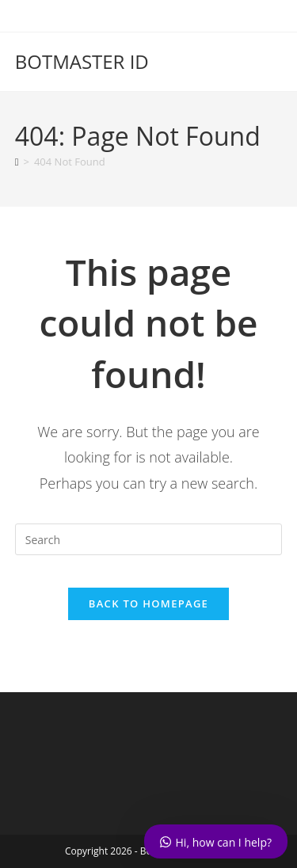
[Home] (17, 162)
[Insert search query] (149, 539)
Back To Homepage (148, 603)
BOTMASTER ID (82, 61)
